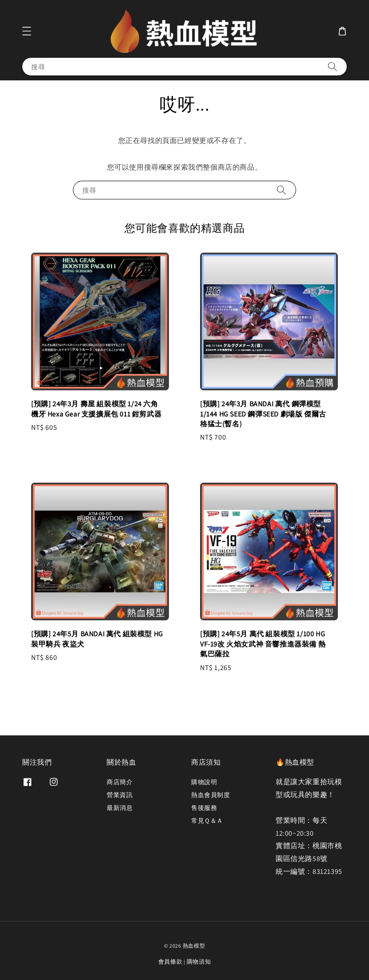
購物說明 (204, 782)
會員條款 (170, 962)
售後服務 (204, 808)
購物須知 (199, 962)
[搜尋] (333, 66)
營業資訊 (120, 795)
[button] (27, 31)
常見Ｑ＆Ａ (207, 821)
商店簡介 (120, 782)
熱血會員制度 (211, 795)
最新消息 (120, 808)
